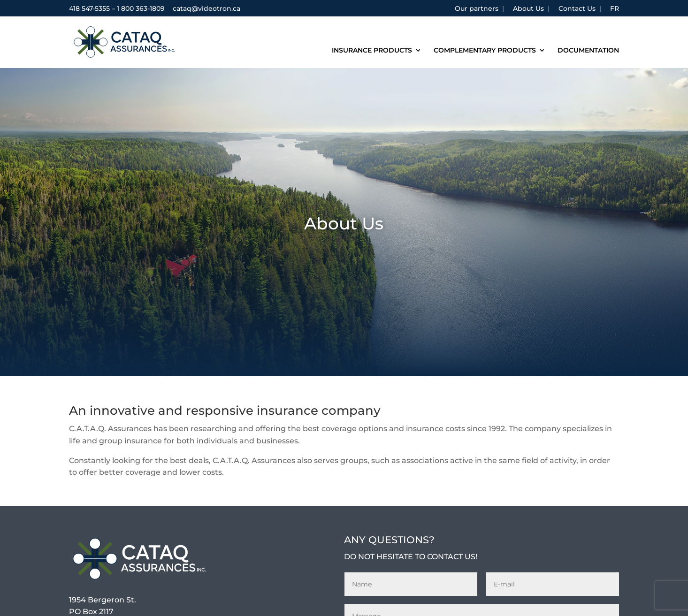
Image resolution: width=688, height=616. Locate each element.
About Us (528, 9)
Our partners (477, 9)
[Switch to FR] (615, 11)
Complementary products (485, 51)
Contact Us (577, 9)
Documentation (588, 51)
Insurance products (372, 51)
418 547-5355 (89, 8)
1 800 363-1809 (141, 8)
